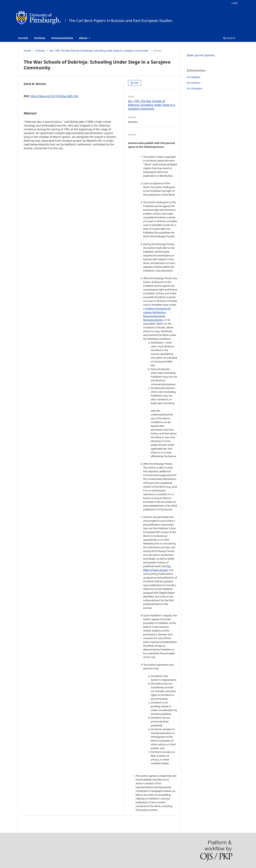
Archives (40, 38)
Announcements (62, 38)
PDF (136, 83)
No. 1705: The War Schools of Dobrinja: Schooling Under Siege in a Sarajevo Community (99, 51)
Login (235, 3)
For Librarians (195, 88)
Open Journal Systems (201, 55)
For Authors (194, 83)
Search (229, 38)
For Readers (194, 77)
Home (27, 51)
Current (23, 38)
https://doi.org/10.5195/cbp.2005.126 (54, 96)
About (84, 38)
